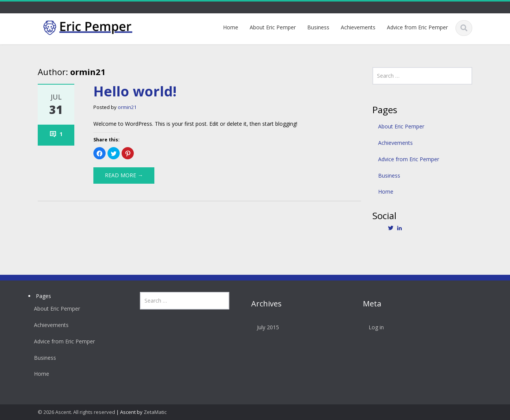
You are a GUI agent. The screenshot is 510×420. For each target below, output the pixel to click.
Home (231, 27)
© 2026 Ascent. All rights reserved (76, 412)
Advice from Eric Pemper (417, 27)
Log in (373, 327)
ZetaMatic (155, 412)
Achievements (358, 27)
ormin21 (127, 107)
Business (318, 27)
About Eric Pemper (273, 27)
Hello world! (135, 91)
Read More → (124, 175)
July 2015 (265, 327)
